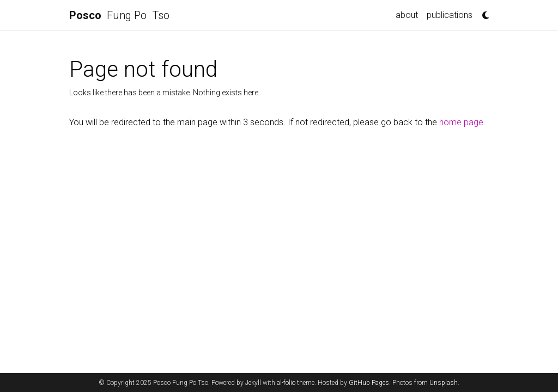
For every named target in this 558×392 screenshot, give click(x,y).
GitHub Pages (369, 383)
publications (450, 15)
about (407, 15)
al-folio (286, 383)
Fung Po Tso (119, 15)
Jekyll (253, 383)
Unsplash (444, 383)
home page (461, 122)
